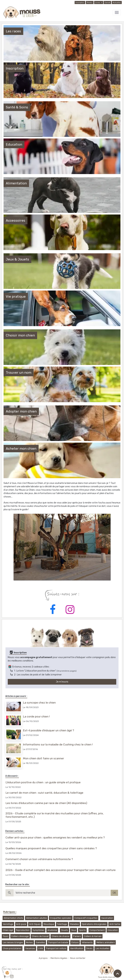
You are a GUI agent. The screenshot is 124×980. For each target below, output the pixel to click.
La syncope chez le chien (39, 703)
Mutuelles (117, 3)
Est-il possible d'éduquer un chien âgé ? (49, 730)
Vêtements (87, 942)
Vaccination (107, 918)
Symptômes (39, 930)
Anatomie (52, 930)
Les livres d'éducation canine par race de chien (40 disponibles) (46, 803)
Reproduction (23, 930)
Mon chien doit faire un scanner (43, 758)
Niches (29, 942)
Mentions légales (59, 958)
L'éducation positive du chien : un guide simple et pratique (43, 782)
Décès (89, 948)
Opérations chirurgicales (94, 924)
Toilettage (62, 924)
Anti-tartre (115, 924)
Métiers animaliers (106, 942)
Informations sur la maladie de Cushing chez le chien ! (58, 744)
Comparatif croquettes (86, 918)
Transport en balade (58, 942)
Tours (6, 936)
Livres (98, 3)
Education (113, 930)
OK (114, 893)
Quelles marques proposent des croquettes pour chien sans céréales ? (51, 848)
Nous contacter (78, 958)
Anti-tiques (35, 924)
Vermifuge (8, 924)
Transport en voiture (56, 948)
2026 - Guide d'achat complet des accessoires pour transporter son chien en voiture (61, 870)
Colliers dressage (20, 936)
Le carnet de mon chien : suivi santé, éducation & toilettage (44, 793)
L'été (41, 948)
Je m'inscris (62, 682)
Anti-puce (21, 924)
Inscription (80, 3)
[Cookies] (7, 973)
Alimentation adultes (37, 918)
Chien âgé (8, 930)
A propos (43, 958)
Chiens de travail (40, 936)
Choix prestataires (12, 948)
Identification (77, 948)
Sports (82, 930)
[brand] (23, 12)
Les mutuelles (103, 948)
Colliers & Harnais (93, 936)
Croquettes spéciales (61, 918)
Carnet (107, 3)
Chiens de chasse (61, 936)
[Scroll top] (118, 974)
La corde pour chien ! (36, 716)
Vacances (30, 948)
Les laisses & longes (13, 942)
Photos (90, 3)
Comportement (97, 930)
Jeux (74, 930)
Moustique (49, 924)
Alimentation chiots (13, 918)
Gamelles (40, 942)
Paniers (77, 936)
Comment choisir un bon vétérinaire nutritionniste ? (39, 859)
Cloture (75, 942)
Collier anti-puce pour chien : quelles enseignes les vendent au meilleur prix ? (55, 837)
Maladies (75, 924)
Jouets (64, 930)
